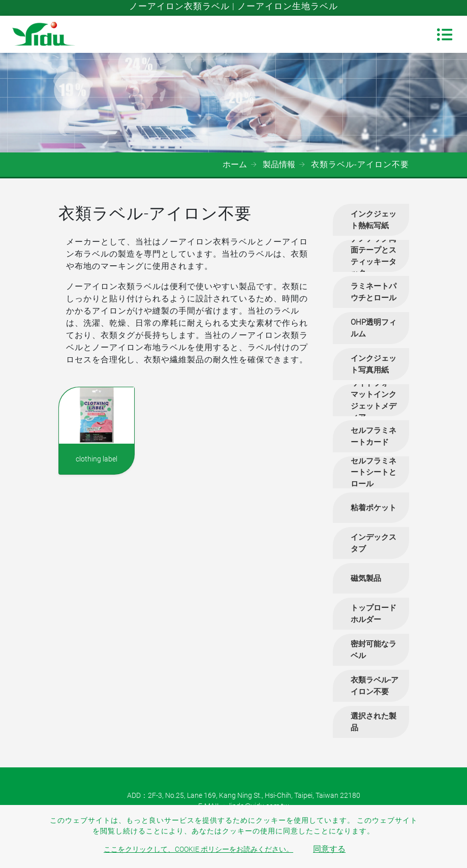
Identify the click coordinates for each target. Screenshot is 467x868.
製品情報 (279, 164)
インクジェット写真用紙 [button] (373, 364)
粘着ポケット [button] (373, 508)
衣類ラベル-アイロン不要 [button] (375, 686)
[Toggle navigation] (445, 35)
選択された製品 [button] (373, 722)
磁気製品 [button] (366, 578)
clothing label (97, 459)
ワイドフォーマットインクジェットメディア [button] (373, 400)
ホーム (235, 164)
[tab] (371, 220)
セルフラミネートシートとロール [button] (373, 472)
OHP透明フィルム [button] (373, 328)
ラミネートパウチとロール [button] (373, 292)
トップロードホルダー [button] (373, 614)
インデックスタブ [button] (373, 543)
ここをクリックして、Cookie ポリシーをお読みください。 (198, 849)
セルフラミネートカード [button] (373, 436)
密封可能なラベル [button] (373, 650)
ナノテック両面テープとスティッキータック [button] (373, 256)
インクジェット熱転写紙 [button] (373, 220)
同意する (329, 849)
